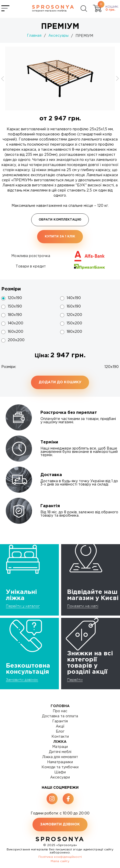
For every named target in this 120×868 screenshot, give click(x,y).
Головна (60, 706)
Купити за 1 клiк (60, 237)
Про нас (60, 711)
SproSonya (60, 839)
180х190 (15, 315)
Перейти (75, 680)
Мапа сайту (60, 861)
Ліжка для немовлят (60, 757)
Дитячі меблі (60, 752)
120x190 (15, 298)
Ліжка (60, 742)
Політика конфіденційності (60, 857)
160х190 (74, 307)
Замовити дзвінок (22, 680)
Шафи (60, 772)
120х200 (74, 315)
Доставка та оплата (60, 716)
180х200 (74, 332)
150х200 (74, 323)
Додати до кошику (60, 382)
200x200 (16, 340)
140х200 (15, 323)
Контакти (60, 737)
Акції (60, 726)
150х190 (15, 307)
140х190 (74, 298)
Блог (60, 732)
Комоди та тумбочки (60, 767)
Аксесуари (60, 777)
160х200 (15, 332)
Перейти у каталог (23, 606)
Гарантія (60, 721)
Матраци (60, 747)
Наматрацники (60, 762)
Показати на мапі (83, 606)
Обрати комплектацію (60, 220)
